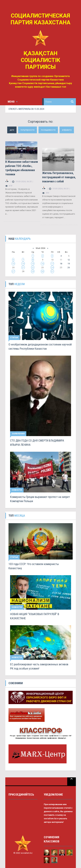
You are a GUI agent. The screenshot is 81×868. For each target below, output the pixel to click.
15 (33, 264)
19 (69, 264)
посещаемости (48, 130)
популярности (28, 130)
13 (13, 264)
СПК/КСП (13, 109)
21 (23, 267)
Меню (13, 102)
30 (43, 271)
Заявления (18, 434)
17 (52, 264)
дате (12, 130)
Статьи (14, 337)
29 (33, 271)
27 (13, 271)
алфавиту (67, 130)
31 (52, 271)
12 (69, 260)
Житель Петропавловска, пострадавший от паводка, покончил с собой (59, 177)
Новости (17, 490)
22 (33, 267)
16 (43, 264)
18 (61, 264)
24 (52, 267)
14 (23, 264)
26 (69, 267)
